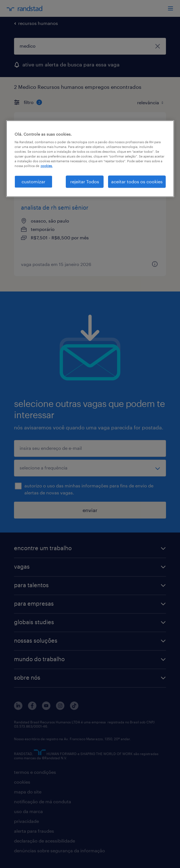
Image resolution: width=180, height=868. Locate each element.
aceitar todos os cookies (137, 181)
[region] (90, 159)
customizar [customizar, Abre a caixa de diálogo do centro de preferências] (33, 181)
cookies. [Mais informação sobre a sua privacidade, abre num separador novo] (47, 166)
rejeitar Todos (85, 181)
